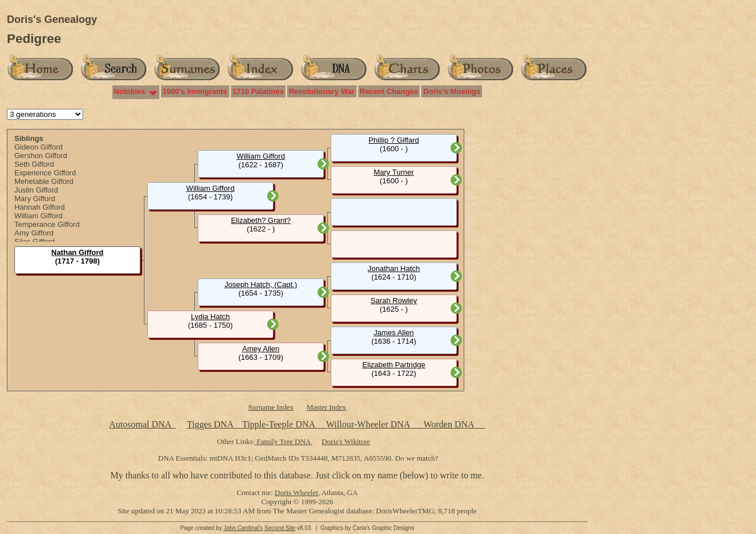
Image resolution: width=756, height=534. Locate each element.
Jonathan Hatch (393, 268)
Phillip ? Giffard (394, 140)
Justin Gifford (36, 190)
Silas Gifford (35, 242)
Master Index (326, 407)
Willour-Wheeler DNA (369, 424)
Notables (130, 91)
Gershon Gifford (41, 156)
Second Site (280, 528)
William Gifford (38, 216)
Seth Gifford (34, 164)
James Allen (394, 333)
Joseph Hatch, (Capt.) (261, 284)
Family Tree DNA (284, 441)
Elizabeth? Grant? (261, 220)
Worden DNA (450, 424)
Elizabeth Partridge (394, 365)
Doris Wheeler (296, 492)
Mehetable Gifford (44, 181)
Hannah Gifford (40, 207)
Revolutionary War (322, 91)
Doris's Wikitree (346, 441)
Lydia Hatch (210, 317)
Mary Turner (394, 172)
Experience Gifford (45, 173)
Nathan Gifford (78, 252)
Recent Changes (389, 91)
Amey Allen (261, 349)
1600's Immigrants (195, 91)
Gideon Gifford (38, 147)
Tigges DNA (210, 424)
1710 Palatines (258, 91)
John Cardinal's (243, 528)
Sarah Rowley (394, 301)
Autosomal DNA (142, 424)
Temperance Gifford (47, 224)
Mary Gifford (35, 199)
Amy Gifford (34, 233)
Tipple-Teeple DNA (278, 424)
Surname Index (271, 407)
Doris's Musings (452, 91)
